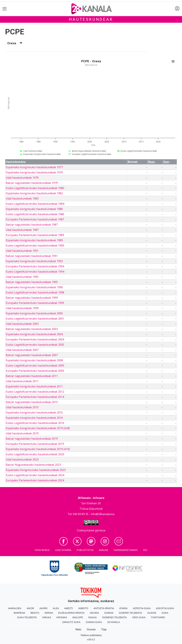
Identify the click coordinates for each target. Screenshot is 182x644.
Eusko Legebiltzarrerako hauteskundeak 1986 (35, 214)
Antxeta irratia (104, 608)
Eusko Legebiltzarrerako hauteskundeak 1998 (35, 292)
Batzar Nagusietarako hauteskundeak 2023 (33, 465)
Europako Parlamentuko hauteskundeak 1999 (35, 303)
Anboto (83, 608)
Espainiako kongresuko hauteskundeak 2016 (34, 418)
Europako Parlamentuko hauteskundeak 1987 (35, 219)
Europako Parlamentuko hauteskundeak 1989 (35, 235)
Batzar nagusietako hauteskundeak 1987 (32, 225)
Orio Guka (139, 617)
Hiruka (47, 617)
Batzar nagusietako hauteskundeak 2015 (32, 402)
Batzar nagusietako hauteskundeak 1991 (32, 256)
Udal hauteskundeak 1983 (22, 199)
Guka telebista (27, 617)
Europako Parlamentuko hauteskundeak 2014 (35, 397)
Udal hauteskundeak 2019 (22, 433)
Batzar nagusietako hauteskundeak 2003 (32, 329)
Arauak (103, 550)
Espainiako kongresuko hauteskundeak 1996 (34, 287)
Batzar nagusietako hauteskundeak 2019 (32, 439)
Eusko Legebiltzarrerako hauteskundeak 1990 (35, 245)
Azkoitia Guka (165, 608)
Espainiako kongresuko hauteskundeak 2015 (34, 412)
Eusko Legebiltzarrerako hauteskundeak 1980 (35, 188)
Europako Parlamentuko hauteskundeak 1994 (35, 266)
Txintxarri (158, 617)
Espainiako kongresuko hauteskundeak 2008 (34, 360)
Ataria (123, 608)
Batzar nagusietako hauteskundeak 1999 (32, 298)
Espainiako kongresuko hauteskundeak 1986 (34, 209)
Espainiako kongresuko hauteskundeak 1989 (34, 240)
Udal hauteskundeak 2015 (22, 407)
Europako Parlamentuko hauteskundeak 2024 (35, 480)
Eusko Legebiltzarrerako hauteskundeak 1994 (35, 272)
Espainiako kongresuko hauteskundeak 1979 (34, 172)
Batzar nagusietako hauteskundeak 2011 (32, 376)
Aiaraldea (15, 608)
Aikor (30, 608)
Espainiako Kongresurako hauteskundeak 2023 (36, 470)
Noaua (93, 617)
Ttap (104, 629)
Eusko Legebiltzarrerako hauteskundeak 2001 (35, 319)
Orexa (15, 43)
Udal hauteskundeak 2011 (22, 381)
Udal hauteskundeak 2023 (22, 459)
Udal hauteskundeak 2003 (22, 324)
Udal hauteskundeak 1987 (22, 230)
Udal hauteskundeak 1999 (22, 308)
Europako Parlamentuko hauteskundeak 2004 (35, 339)
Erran (49, 613)
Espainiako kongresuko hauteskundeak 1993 (34, 261)
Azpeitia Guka (142, 608)
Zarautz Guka (71, 622)
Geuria (94, 613)
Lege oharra (63, 550)
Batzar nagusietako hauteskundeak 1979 (32, 183)
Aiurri (43, 608)
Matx (78, 629)
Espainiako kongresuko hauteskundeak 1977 (34, 167)
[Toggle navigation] (5, 9)
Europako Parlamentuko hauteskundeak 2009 (35, 371)
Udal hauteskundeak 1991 (22, 251)
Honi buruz (42, 550)
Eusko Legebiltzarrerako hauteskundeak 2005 (35, 345)
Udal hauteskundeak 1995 (22, 277)
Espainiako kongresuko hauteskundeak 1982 (34, 193)
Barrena (19, 613)
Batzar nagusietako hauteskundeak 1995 (32, 282)
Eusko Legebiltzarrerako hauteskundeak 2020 (35, 454)
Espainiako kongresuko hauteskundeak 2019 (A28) (38, 428)
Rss (145, 550)
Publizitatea (85, 550)
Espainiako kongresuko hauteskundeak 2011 (34, 386)
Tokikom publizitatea (91, 635)
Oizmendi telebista (114, 617)
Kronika (62, 617)
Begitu (35, 613)
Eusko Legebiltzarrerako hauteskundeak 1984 (35, 204)
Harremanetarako (126, 550)
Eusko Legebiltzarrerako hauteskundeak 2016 (35, 423)
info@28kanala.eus (103, 514)
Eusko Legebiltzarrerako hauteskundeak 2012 (35, 392)
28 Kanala (114, 622)
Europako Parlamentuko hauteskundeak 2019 (35, 444)
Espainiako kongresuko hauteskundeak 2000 (34, 313)
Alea (56, 608)
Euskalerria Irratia (71, 613)
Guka (165, 613)
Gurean (91, 629)
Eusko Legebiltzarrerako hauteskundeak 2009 (35, 366)
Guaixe (152, 613)
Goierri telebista (130, 613)
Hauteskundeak (91, 19)
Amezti (69, 608)
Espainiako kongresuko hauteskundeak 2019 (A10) (38, 449)
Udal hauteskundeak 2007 (22, 350)
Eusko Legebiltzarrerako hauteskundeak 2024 (35, 475)
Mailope (78, 617)
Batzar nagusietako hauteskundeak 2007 (32, 355)
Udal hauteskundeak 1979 (22, 178)
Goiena (109, 613)
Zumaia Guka (94, 622)
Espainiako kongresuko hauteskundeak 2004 (34, 334)
